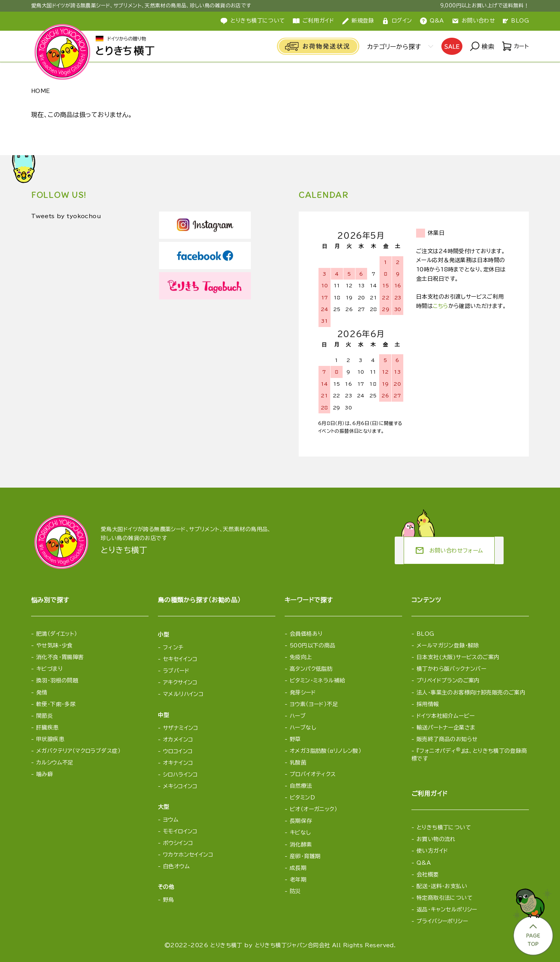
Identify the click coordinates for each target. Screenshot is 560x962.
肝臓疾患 (47, 728)
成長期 (298, 868)
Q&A (432, 21)
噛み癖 (45, 774)
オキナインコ (178, 763)
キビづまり (49, 669)
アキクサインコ (180, 682)
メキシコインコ (180, 786)
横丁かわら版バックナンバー (451, 669)
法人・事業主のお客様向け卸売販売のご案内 (471, 693)
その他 (166, 887)
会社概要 (428, 875)
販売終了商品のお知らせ (447, 739)
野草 (295, 739)
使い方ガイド (432, 851)
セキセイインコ (180, 659)
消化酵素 (301, 845)
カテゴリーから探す (392, 47)
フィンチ (173, 647)
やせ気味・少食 (54, 645)
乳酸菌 (298, 763)
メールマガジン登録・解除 (448, 645)
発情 (42, 693)
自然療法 (301, 786)
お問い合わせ (474, 21)
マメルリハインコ (183, 694)
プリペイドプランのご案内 (448, 680)
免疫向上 (301, 657)
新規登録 (358, 21)
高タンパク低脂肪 (311, 669)
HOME (41, 91)
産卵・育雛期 (305, 856)
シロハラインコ (180, 775)
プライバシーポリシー (442, 921)
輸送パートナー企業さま (446, 728)
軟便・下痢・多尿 (56, 704)
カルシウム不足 (55, 763)
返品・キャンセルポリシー (447, 910)
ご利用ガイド (314, 21)
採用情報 (428, 704)
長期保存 (301, 821)
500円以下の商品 (313, 645)
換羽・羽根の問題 (57, 680)
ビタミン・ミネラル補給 (318, 680)
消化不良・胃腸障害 (60, 657)
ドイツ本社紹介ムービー (446, 716)
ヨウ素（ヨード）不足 (314, 704)
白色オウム (176, 866)
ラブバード (176, 671)
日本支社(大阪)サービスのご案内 (458, 657)
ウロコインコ (178, 751)
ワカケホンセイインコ (188, 855)
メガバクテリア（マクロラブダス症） (78, 751)
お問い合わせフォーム (449, 551)
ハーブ (298, 716)
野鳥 (169, 900)
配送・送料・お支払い (442, 886)
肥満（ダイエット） (57, 634)
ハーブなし (303, 728)
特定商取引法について (444, 898)
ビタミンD (302, 798)
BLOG (516, 21)
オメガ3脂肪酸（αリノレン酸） (325, 751)
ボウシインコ (178, 843)
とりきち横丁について (253, 21)
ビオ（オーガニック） (313, 809)
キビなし (300, 833)
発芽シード (303, 693)
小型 (164, 635)
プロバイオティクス (313, 774)
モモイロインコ (180, 831)
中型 (164, 715)
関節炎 (45, 716)
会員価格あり (306, 634)
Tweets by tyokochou (71, 217)
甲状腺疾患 (50, 739)
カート (515, 47)
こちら (440, 306)
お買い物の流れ (436, 839)
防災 (295, 891)
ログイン (397, 21)
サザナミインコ (181, 728)
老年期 (298, 880)
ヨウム (171, 820)
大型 (164, 807)
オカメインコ (178, 740)
